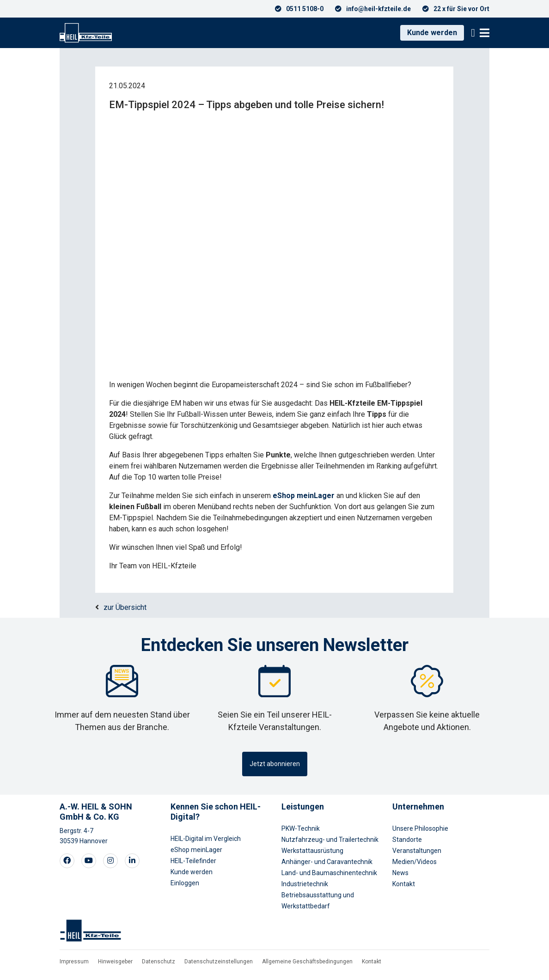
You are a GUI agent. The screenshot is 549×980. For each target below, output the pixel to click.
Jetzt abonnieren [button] (275, 764)
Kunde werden (432, 33)
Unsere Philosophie (420, 828)
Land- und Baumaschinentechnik (329, 873)
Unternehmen (418, 807)
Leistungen (303, 807)
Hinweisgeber (115, 962)
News (400, 873)
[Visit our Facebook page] (67, 861)
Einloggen (185, 883)
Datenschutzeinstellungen (219, 962)
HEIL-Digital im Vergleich (206, 839)
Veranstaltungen (417, 851)
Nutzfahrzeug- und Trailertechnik (330, 840)
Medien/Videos (415, 862)
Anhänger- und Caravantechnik (327, 862)
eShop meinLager (196, 850)
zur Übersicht (125, 607)
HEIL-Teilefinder (193, 861)
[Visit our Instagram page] (110, 861)
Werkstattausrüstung (312, 851)
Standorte (407, 840)
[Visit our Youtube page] (89, 861)
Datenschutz (159, 962)
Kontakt (404, 884)
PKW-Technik (301, 828)
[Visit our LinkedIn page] (132, 861)
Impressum (74, 962)
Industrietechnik (305, 884)
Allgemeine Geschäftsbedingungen (307, 962)
